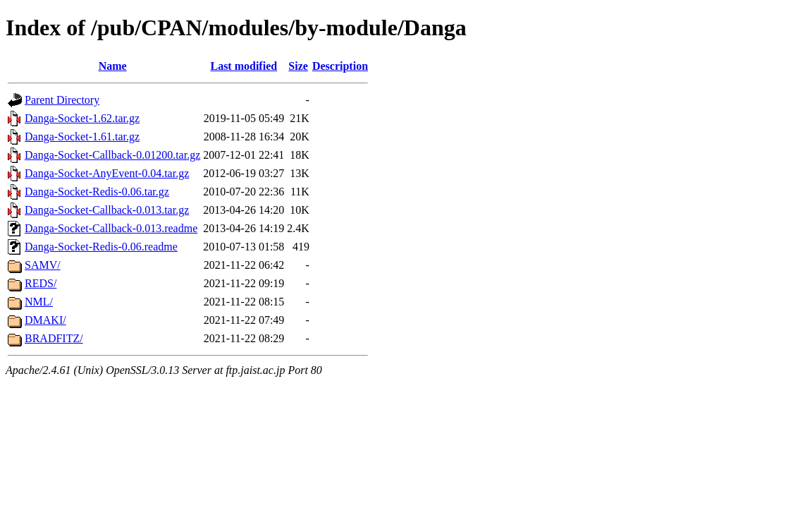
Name (113, 66)
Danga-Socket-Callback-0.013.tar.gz (107, 210)
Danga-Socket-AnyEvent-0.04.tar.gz (107, 173)
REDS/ (41, 283)
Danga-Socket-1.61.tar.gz (82, 137)
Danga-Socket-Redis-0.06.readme (101, 247)
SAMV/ (43, 265)
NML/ (39, 302)
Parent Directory (62, 100)
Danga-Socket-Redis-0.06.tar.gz (97, 192)
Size (298, 66)
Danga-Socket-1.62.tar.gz (82, 118)
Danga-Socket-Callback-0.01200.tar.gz (112, 155)
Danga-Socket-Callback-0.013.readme (111, 228)
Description (340, 66)
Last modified (244, 66)
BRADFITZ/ (54, 338)
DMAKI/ (45, 320)
